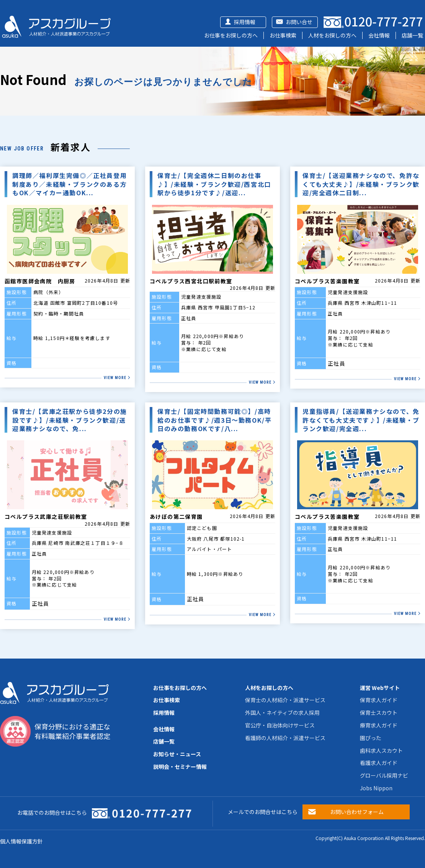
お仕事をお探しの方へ (231, 35)
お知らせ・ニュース (177, 754)
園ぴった (371, 738)
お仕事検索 (283, 35)
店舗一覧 (412, 35)
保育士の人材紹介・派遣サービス (285, 700)
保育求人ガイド (379, 700)
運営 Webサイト (380, 688)
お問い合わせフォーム (357, 812)
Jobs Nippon (376, 788)
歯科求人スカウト (381, 750)
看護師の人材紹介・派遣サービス (285, 738)
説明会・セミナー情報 (180, 767)
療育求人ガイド (379, 725)
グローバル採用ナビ (384, 775)
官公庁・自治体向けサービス (280, 725)
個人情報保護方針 (21, 841)
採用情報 (245, 22)
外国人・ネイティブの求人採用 (282, 713)
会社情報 (379, 35)
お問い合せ (299, 22)
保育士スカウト (379, 713)
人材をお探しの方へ (332, 35)
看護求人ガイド (379, 763)
